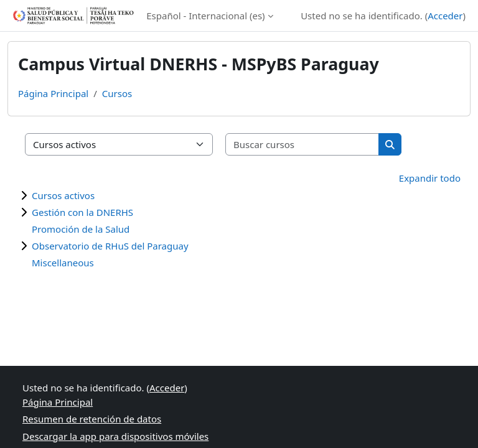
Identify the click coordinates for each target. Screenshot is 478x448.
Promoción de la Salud (81, 229)
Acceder (445, 16)
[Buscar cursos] (302, 145)
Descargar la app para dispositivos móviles (115, 436)
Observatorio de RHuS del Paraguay (110, 246)
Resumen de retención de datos (92, 419)
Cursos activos (63, 195)
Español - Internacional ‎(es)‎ (205, 16)
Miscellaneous (63, 263)
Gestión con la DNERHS (82, 212)
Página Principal (53, 93)
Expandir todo (430, 178)
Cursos (117, 93)
